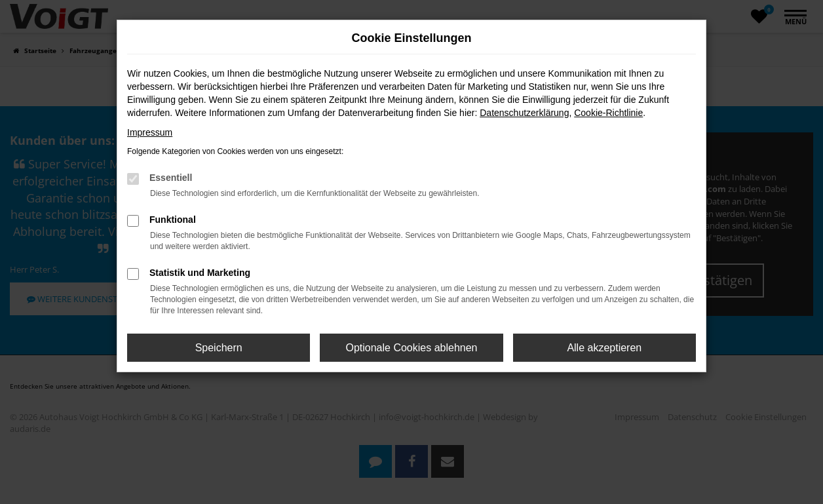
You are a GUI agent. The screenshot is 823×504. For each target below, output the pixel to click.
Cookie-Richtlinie (608, 113)
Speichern (219, 348)
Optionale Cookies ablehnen (411, 348)
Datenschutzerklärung (524, 113)
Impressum (150, 132)
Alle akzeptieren (604, 348)
